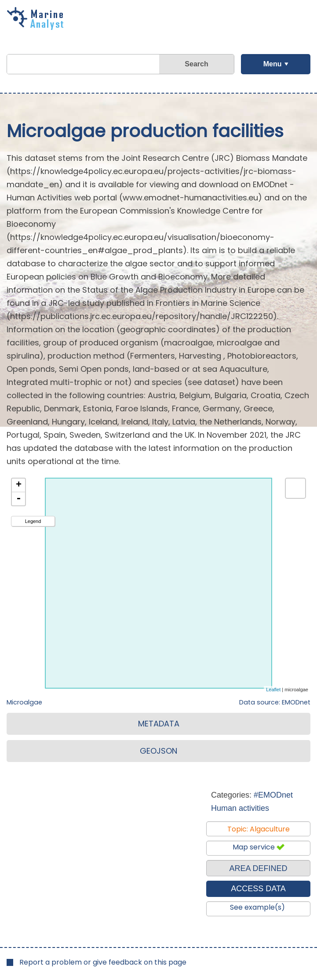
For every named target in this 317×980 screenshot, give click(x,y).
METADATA (159, 724)
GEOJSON (158, 751)
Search (196, 64)
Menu (273, 64)
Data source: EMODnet (275, 702)
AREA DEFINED (258, 868)
